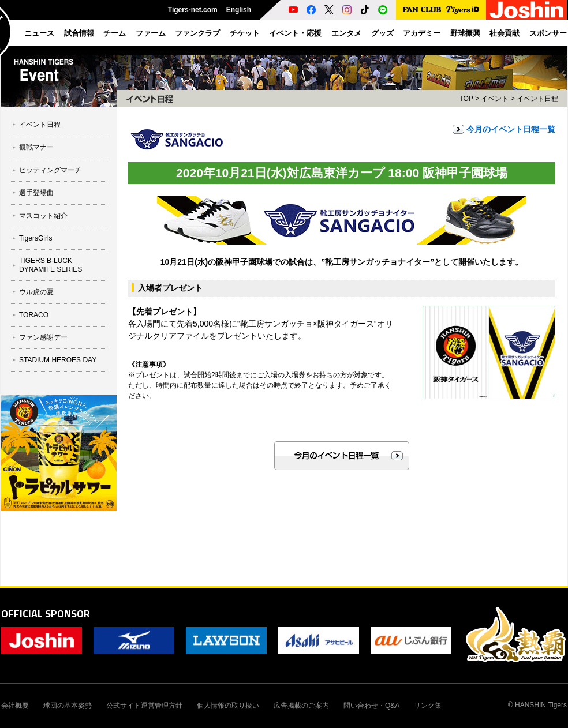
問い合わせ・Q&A (371, 706)
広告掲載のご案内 (301, 706)
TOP (466, 99)
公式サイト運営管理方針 (144, 706)
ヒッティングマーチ (50, 170)
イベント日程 (40, 125)
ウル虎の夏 (36, 292)
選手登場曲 (36, 193)
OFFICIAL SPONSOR (46, 613)
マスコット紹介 (43, 216)
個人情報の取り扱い (228, 706)
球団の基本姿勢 (68, 706)
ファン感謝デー (43, 337)
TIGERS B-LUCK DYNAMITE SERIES (51, 265)
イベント (495, 99)
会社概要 (15, 706)
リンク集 (428, 706)
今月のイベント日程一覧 (511, 129)
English (239, 10)
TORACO (34, 315)
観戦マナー (36, 147)
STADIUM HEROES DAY (58, 360)
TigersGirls (36, 238)
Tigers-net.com (193, 10)
